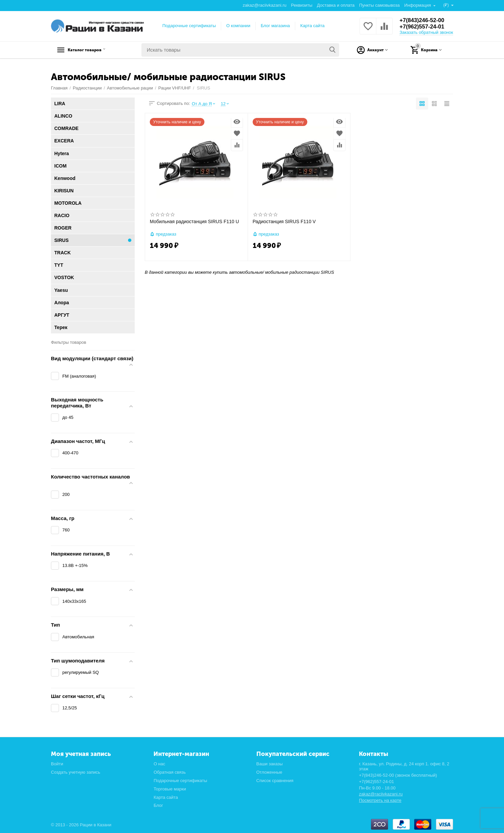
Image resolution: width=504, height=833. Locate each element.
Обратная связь (170, 772)
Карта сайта (312, 26)
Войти (57, 764)
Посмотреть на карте (380, 800)
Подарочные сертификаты (189, 26)
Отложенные (269, 772)
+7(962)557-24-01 (424, 27)
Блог (158, 805)
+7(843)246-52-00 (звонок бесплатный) (398, 775)
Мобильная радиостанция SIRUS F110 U (194, 221)
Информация (418, 5)
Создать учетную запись (76, 772)
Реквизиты (301, 5)
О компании (238, 26)
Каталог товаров (93, 50)
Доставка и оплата (335, 5)
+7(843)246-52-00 (424, 20)
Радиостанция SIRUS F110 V (284, 221)
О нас (159, 764)
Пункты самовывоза (379, 5)
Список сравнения (275, 781)
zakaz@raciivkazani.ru (264, 5)
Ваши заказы (270, 764)
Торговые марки (170, 789)
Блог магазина (275, 26)
